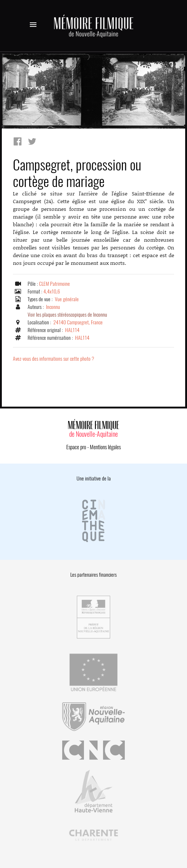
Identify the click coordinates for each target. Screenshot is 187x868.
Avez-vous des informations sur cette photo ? (54, 359)
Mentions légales (105, 447)
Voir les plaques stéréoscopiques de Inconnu (67, 315)
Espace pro (76, 447)
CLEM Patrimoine (54, 284)
